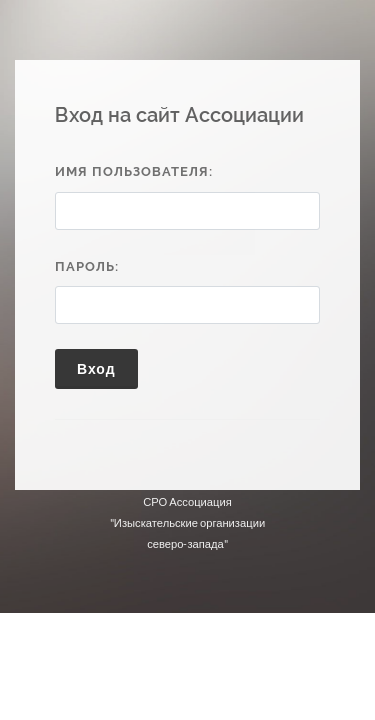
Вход (96, 368)
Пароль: (87, 266)
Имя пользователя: (134, 171)
